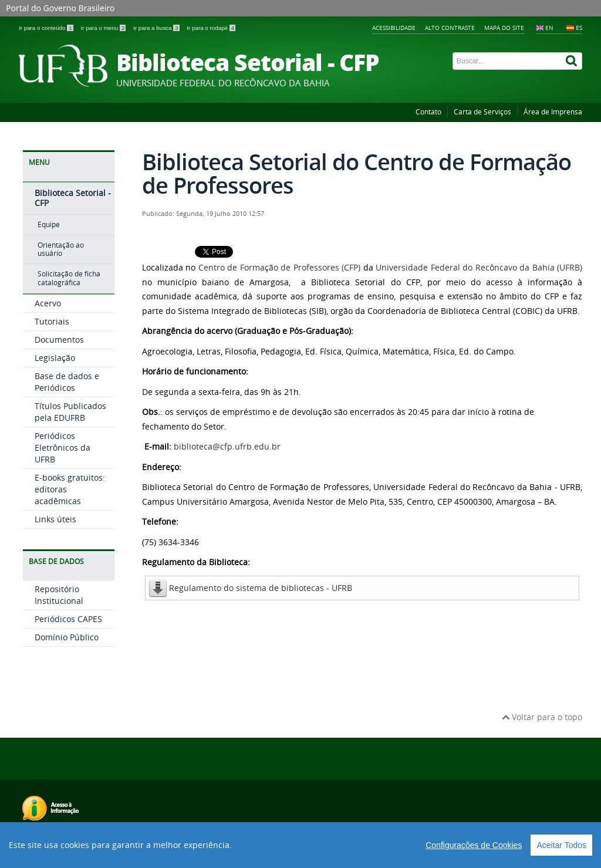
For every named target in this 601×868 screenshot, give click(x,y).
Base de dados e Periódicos (67, 382)
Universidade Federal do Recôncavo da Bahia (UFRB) (479, 267)
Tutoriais (52, 321)
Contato (428, 112)
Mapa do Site (504, 28)
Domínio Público (67, 637)
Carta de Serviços (482, 112)
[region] (300, 845)
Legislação (55, 358)
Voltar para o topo (542, 717)
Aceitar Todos (561, 845)
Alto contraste (450, 28)
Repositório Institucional (59, 595)
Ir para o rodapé (211, 28)
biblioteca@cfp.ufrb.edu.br (227, 446)
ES (579, 28)
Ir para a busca (157, 28)
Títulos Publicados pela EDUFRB (70, 412)
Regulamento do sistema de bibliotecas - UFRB (261, 588)
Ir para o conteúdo (47, 28)
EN (549, 28)
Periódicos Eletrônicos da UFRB (63, 447)
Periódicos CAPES (68, 619)
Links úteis (55, 519)
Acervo (48, 303)
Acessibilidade (394, 28)
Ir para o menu (104, 28)
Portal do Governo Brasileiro (60, 8)
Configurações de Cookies (474, 845)
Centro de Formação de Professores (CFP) (279, 267)
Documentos (59, 340)
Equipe (49, 224)
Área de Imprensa (553, 112)
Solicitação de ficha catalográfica (69, 278)
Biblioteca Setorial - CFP (73, 198)
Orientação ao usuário (61, 249)
